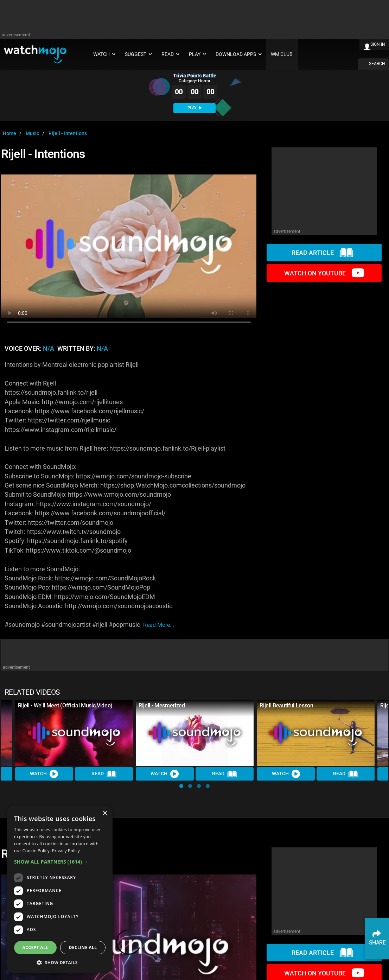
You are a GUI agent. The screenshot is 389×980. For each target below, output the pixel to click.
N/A (49, 349)
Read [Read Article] (104, 774)
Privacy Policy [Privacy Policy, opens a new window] (66, 851)
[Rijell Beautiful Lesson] (316, 733)
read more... (159, 625)
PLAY (194, 108)
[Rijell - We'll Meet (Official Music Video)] (74, 733)
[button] (181, 786)
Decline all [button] (83, 947)
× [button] (105, 813)
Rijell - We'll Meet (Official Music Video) (65, 705)
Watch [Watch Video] (44, 774)
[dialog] (60, 889)
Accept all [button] (36, 947)
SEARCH (377, 64)
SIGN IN (378, 44)
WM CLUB (282, 54)
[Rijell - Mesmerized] (195, 733)
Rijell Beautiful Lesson (286, 705)
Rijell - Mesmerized (162, 705)
